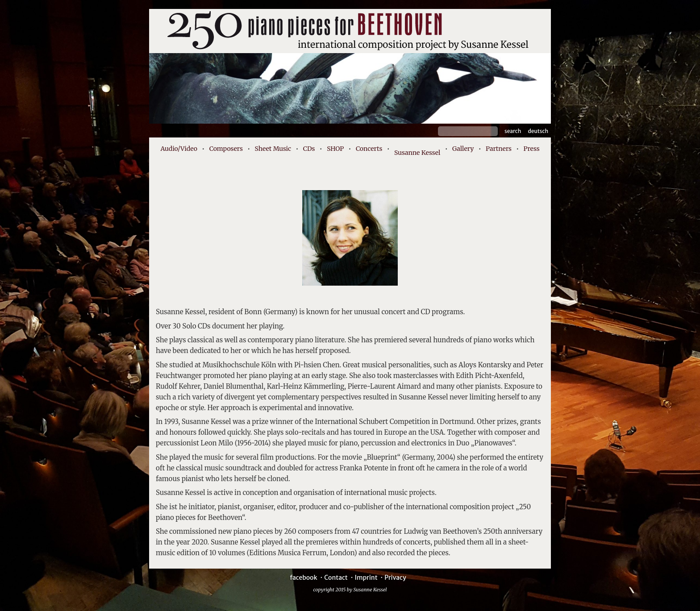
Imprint (366, 578)
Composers (226, 149)
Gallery (463, 149)
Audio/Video (179, 149)
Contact (336, 578)
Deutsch (538, 131)
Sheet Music (273, 149)
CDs (309, 149)
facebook (303, 578)
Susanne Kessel (417, 153)
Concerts (369, 149)
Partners (499, 149)
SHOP (335, 149)
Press (532, 149)
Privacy (395, 578)
